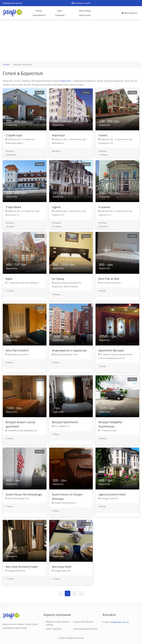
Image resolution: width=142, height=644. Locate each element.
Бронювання (129, 13)
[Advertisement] (71, 40)
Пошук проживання (39, 13)
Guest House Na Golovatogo (24, 494)
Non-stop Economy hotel (21, 567)
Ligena (56, 207)
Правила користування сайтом (57, 623)
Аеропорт (59, 135)
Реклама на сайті (81, 3)
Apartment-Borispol (111, 350)
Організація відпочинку (85, 13)
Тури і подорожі (60, 13)
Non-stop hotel (62, 567)
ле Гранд (58, 279)
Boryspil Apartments (65, 422)
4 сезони (104, 207)
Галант (103, 135)
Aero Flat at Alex (109, 279)
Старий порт (14, 135)
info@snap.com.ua (120, 622)
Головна (6, 65)
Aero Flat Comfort (17, 350)
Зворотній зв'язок (12, 3)
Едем (9, 279)
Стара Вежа (13, 207)
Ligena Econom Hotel (112, 494)
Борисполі (66, 81)
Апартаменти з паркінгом (69, 350)
